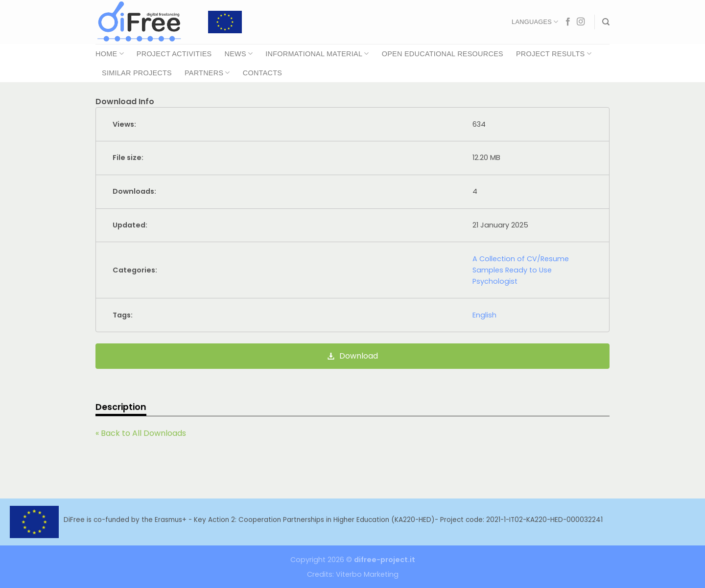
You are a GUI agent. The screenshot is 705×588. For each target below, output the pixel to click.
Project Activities (174, 54)
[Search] (606, 22)
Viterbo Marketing (367, 574)
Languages (535, 22)
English (484, 315)
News (238, 54)
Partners (207, 73)
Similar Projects (137, 73)
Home (110, 54)
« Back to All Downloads (141, 433)
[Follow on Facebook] (568, 22)
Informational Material (317, 54)
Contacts (262, 73)
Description (121, 407)
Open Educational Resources (443, 54)
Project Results (554, 54)
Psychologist (495, 281)
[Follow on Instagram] (581, 22)
